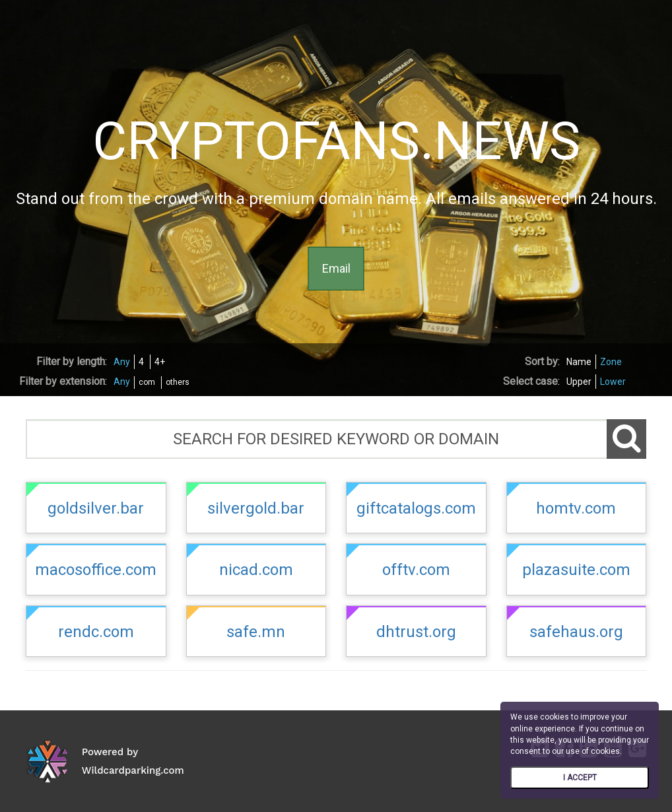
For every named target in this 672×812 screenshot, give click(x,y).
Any (122, 362)
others (178, 382)
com (147, 382)
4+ (160, 362)
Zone (611, 362)
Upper (579, 382)
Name (579, 362)
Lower (613, 382)
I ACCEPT (580, 778)
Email (336, 268)
